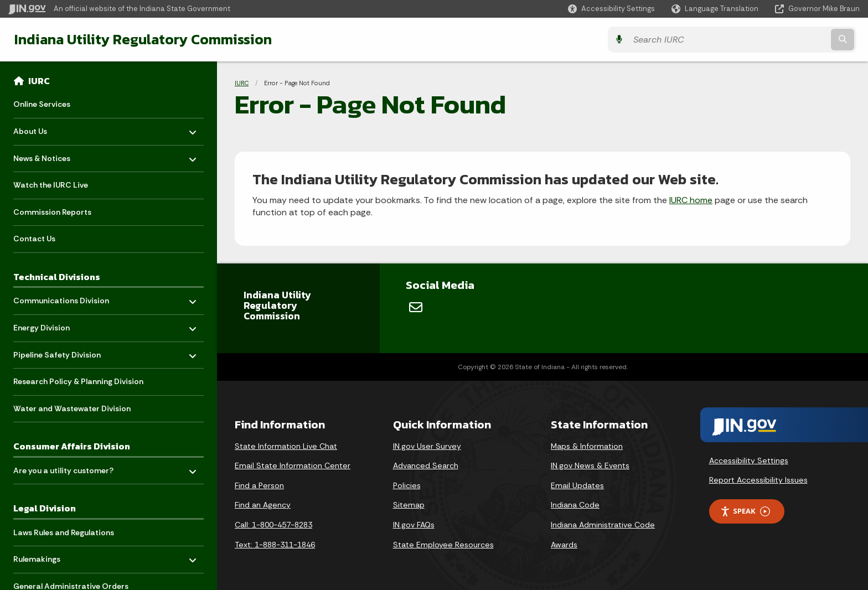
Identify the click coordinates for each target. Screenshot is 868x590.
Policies (407, 485)
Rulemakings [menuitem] (46, 557)
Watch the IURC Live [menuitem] (51, 185)
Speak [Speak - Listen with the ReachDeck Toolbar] (745, 511)
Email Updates (577, 485)
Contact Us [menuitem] (34, 239)
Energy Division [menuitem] (46, 325)
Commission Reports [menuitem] (52, 212)
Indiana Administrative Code (603, 525)
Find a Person (259, 485)
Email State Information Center (293, 465)
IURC (39, 81)
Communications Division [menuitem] (61, 298)
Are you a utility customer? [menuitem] (63, 467)
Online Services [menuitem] (42, 104)
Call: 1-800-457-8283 (273, 525)
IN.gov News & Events (590, 465)
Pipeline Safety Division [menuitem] (57, 352)
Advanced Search (426, 465)
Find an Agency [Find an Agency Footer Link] (263, 505)
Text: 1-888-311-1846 (275, 545)
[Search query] (755, 40)
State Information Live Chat (286, 446)
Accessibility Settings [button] (749, 460)
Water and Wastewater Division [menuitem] (72, 408)
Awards (564, 545)
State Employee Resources (443, 545)
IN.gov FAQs (414, 525)
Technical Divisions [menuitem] (57, 277)
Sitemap (409, 505)
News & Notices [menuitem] (46, 155)
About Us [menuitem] (46, 129)
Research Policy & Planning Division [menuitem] (78, 381)
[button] (611, 9)
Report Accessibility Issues (758, 480)
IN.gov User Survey (427, 446)
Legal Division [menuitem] (45, 508)
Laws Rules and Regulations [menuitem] (64, 532)
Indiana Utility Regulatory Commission (140, 39)
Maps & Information (587, 446)
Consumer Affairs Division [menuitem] (72, 446)
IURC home (691, 200)
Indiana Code (575, 505)
